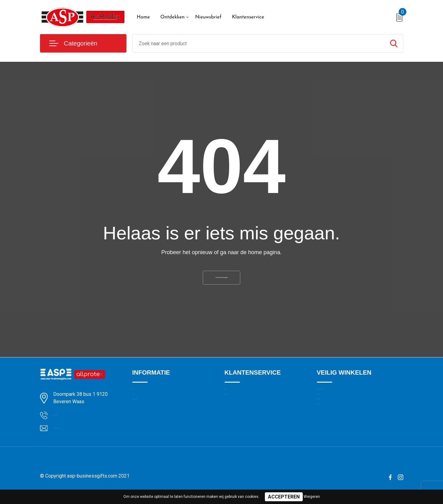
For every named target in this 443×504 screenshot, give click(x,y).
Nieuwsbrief (208, 17)
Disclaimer (327, 439)
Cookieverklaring (333, 412)
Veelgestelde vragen (153, 426)
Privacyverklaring (334, 426)
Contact (233, 399)
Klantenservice (248, 17)
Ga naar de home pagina (221, 281)
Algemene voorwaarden (341, 399)
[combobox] (259, 43)
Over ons (141, 399)
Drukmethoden (239, 412)
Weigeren (312, 497)
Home (144, 17)
